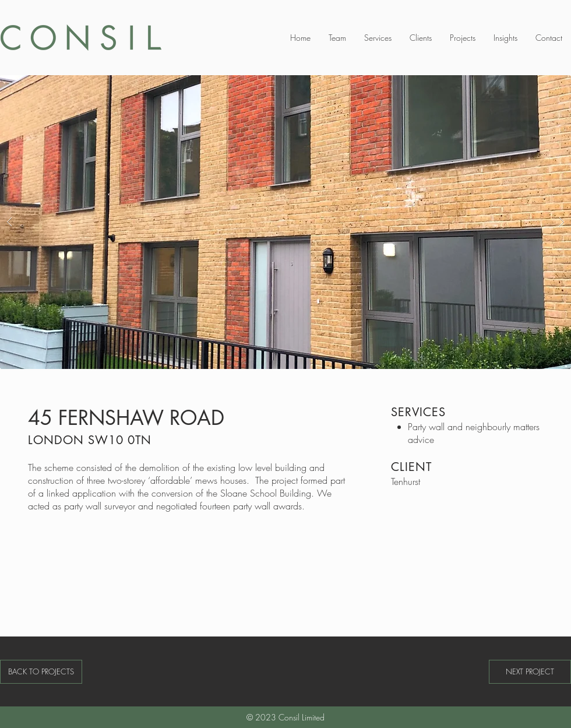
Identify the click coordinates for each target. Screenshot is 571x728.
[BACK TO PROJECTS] (41, 672)
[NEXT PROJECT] (530, 672)
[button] (285, 222)
